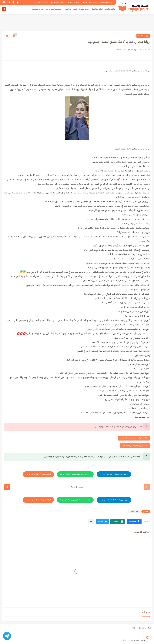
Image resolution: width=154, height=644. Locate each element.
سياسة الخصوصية (106, 2)
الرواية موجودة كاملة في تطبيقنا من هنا (38, 474)
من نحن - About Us (90, 2)
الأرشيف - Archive (57, 2)
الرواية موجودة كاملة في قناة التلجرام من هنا (114, 474)
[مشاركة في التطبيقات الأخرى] (91, 522)
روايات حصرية (85, 9)
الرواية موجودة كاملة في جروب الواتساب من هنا (75, 474)
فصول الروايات (71, 9)
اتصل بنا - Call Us (73, 2)
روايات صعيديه (38, 9)
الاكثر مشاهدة (97, 9)
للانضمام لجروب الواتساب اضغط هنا (134, 438)
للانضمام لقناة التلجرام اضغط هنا (135, 446)
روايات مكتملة (110, 9)
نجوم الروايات (127, 640)
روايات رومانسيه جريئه (55, 9)
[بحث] (4, 9)
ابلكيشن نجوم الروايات (40, 2)
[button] (134, 522)
